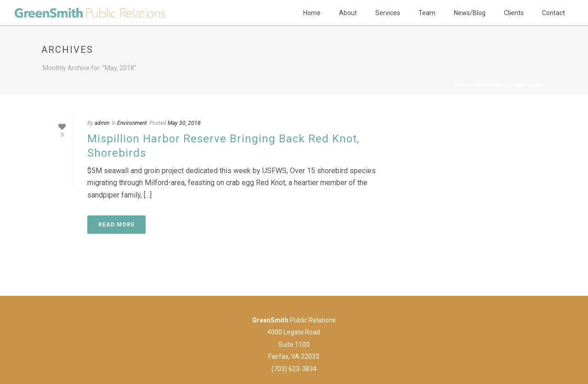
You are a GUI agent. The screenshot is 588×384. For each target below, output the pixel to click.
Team (427, 13)
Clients (514, 13)
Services (388, 13)
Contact (554, 13)
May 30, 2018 (184, 123)
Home (312, 13)
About (348, 13)
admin (102, 123)
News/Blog (470, 13)
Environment (132, 123)
